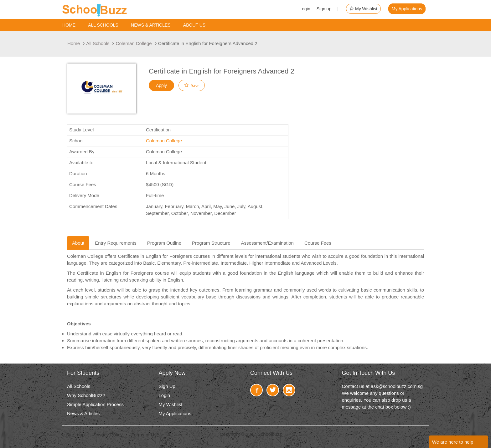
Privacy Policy (108, 435)
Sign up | (328, 9)
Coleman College (134, 43)
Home (69, 25)
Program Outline (164, 243)
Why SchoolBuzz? (86, 395)
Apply (161, 85)
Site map (75, 435)
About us (194, 25)
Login (305, 9)
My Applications (407, 9)
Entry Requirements (116, 243)
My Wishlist (363, 9)
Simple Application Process (95, 404)
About (78, 243)
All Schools (98, 43)
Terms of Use (145, 435)
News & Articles (151, 25)
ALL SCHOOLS (103, 25)
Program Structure (211, 243)
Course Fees (318, 243)
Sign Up (167, 386)
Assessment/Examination (267, 243)
